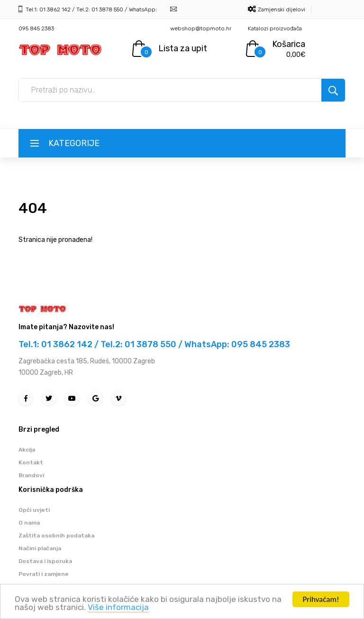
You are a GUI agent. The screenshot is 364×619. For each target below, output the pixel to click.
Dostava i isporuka (45, 561)
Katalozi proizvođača (275, 28)
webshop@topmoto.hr (201, 28)
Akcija (27, 450)
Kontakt (31, 462)
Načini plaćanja (40, 548)
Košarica (289, 44)
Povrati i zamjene (44, 574)
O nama (29, 523)
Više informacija (118, 608)
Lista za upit (183, 48)
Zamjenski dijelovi (282, 9)
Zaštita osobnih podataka (56, 536)
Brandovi (31, 475)
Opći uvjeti (34, 510)
